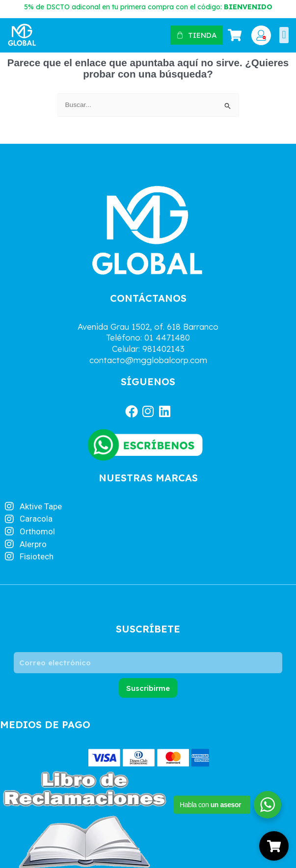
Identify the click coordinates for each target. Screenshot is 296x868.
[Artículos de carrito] (236, 35)
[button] (284, 35)
